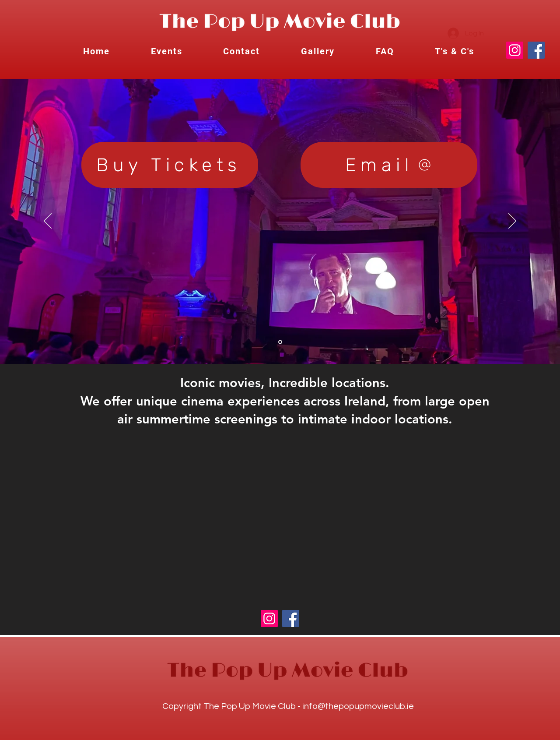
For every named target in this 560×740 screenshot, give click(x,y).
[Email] (389, 165)
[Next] (512, 222)
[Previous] (48, 222)
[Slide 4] (280, 342)
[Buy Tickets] (170, 165)
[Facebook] (536, 50)
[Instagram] (515, 50)
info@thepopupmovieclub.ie (358, 706)
